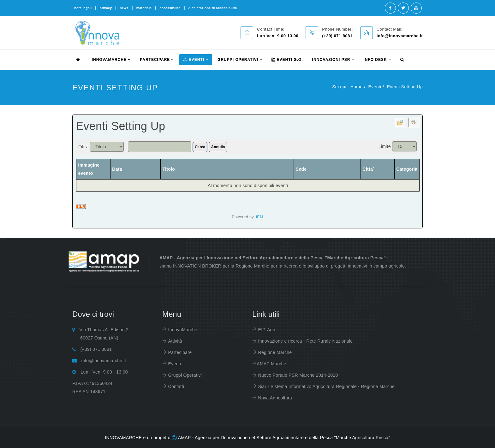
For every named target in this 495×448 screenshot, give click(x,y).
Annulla (218, 147)
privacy (106, 8)
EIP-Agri (266, 330)
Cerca (200, 147)
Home (357, 87)
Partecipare (179, 352)
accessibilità (170, 8)
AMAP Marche (271, 364)
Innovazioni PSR (331, 60)
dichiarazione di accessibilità (213, 8)
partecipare (155, 60)
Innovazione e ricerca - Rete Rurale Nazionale (305, 341)
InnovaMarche (182, 330)
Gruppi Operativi (238, 60)
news (124, 8)
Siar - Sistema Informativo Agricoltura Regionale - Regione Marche (326, 386)
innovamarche (109, 60)
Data (117, 169)
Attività (174, 341)
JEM (259, 217)
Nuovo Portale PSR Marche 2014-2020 (297, 375)
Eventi (194, 60)
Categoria (407, 169)
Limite (385, 146)
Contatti (175, 386)
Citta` (368, 169)
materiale (144, 8)
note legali (83, 8)
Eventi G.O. (287, 60)
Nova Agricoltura (274, 398)
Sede (301, 169)
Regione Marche (274, 352)
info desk (375, 60)
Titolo (169, 169)
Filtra (83, 147)
